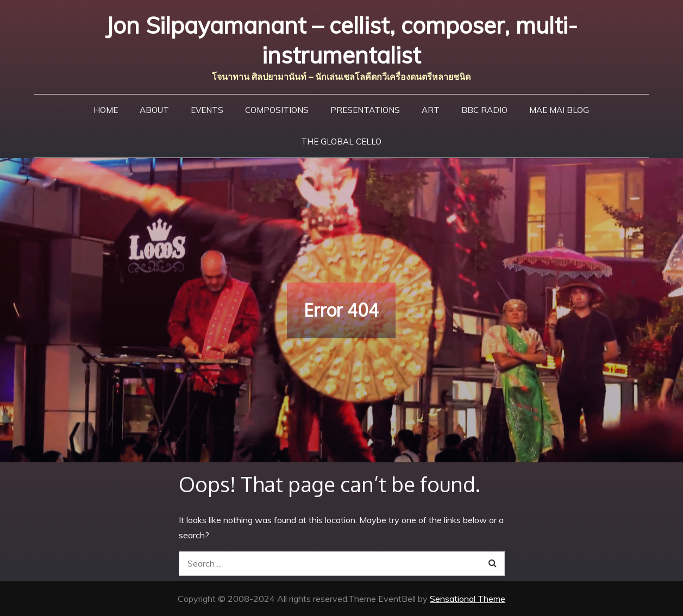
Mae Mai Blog (559, 110)
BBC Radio (484, 110)
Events (207, 110)
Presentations (365, 110)
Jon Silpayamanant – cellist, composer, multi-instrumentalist (341, 40)
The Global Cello (341, 142)
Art (431, 110)
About (154, 110)
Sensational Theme (468, 599)
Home (106, 110)
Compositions (277, 110)
